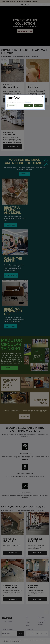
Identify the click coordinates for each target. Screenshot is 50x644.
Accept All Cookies (38, 106)
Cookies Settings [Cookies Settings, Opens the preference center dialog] (12, 106)
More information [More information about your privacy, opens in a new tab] (28, 102)
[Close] (43, 96)
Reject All (28, 106)
